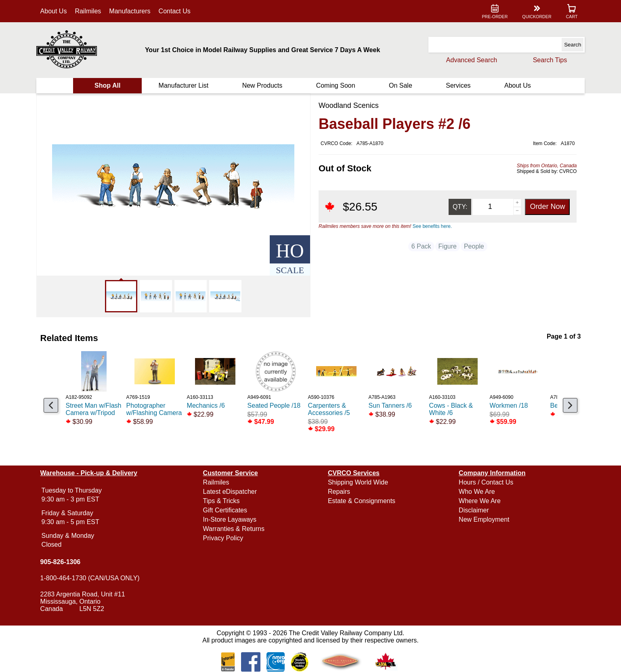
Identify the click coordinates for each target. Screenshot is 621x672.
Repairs (339, 492)
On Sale (400, 85)
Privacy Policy (224, 538)
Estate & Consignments (362, 501)
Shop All (108, 85)
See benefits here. (432, 226)
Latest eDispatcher (230, 492)
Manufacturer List (184, 85)
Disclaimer (473, 510)
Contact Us (175, 11)
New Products (262, 85)
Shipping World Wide (358, 482)
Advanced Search (471, 60)
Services (458, 85)
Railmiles (89, 11)
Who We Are (476, 492)
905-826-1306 (61, 562)
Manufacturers (131, 11)
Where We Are (479, 501)
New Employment (484, 519)
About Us (55, 11)
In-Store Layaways (230, 519)
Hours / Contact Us (486, 482)
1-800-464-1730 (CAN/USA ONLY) (91, 578)
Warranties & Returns (234, 529)
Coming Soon (335, 85)
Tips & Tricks (222, 501)
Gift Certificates (226, 510)
